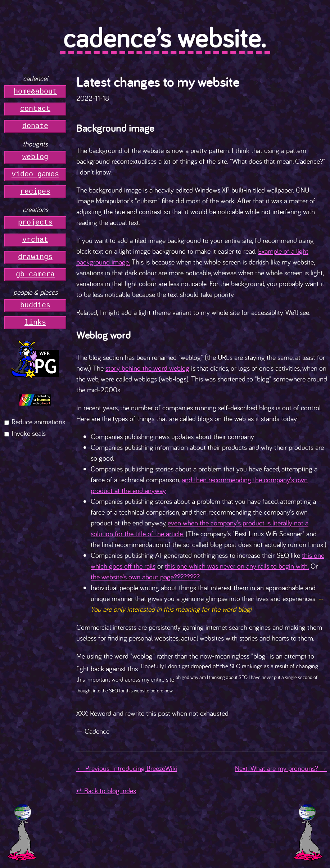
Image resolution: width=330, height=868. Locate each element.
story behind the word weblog (147, 368)
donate (35, 126)
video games (35, 174)
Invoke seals (29, 433)
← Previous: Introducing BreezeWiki (127, 768)
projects (35, 223)
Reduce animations (38, 422)
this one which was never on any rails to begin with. (237, 566)
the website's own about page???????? (145, 577)
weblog (35, 157)
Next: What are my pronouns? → (281, 768)
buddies (35, 305)
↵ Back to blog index (106, 790)
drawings (35, 257)
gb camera (35, 274)
